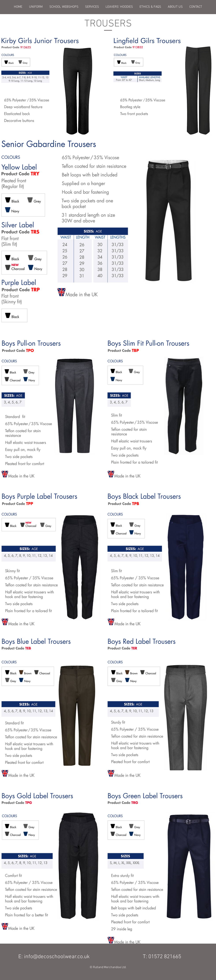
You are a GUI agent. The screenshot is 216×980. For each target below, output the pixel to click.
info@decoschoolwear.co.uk (57, 957)
